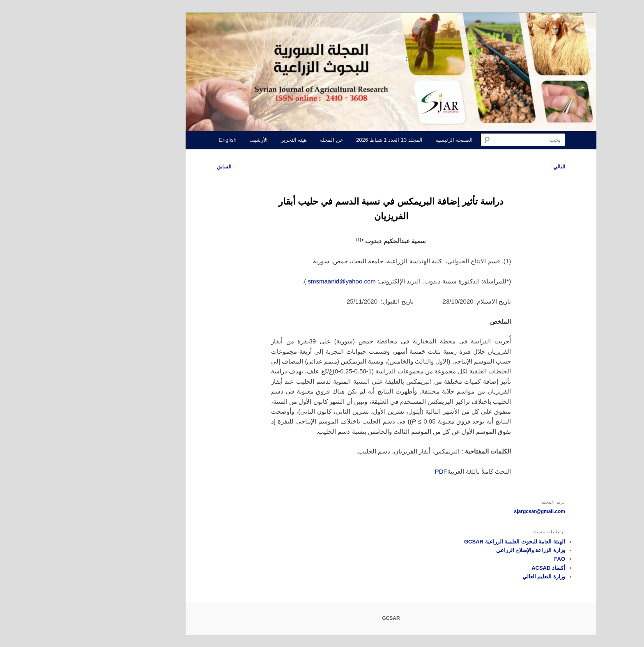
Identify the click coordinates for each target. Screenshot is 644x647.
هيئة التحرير (225, 140)
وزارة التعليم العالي (475, 577)
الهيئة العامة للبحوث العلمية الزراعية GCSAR (446, 542)
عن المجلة (263, 140)
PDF (372, 471)
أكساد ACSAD (479, 568)
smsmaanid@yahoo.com (273, 281)
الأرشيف (190, 140)
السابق (158, 167)
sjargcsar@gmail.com (471, 511)
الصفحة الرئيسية (385, 140)
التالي (487, 167)
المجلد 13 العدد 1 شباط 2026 (320, 140)
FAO (491, 559)
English (159, 140)
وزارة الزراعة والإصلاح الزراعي (462, 550)
